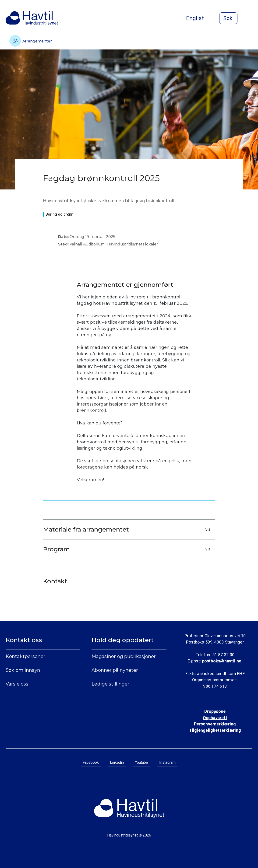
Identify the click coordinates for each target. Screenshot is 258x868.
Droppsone (215, 711)
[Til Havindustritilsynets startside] (32, 18)
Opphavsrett (215, 718)
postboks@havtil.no (222, 661)
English (199, 18)
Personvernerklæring (215, 724)
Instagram (167, 762)
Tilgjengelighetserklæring (215, 730)
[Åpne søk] (228, 18)
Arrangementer (31, 41)
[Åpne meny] (250, 19)
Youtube (141, 762)
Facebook (91, 762)
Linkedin (117, 762)
